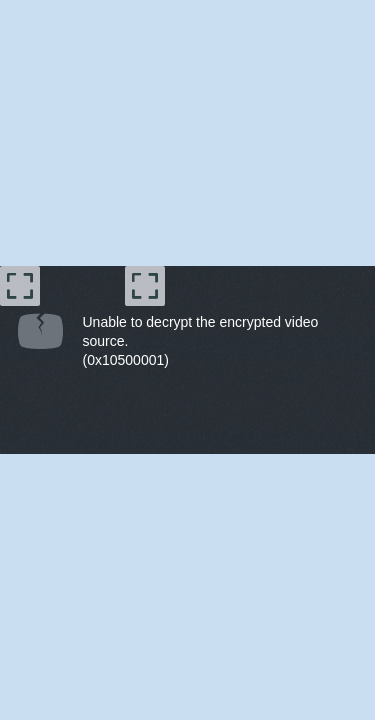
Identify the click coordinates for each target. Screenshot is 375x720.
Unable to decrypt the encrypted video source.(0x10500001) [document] (201, 341)
